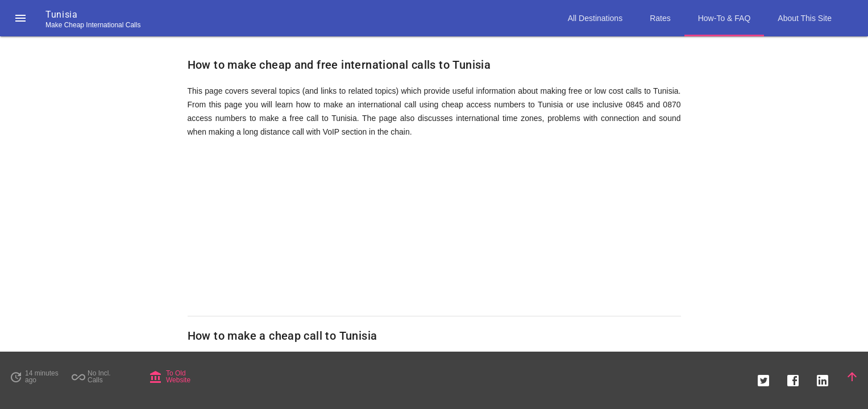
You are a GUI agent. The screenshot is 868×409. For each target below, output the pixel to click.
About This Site (805, 18)
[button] (20, 18)
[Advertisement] (434, 227)
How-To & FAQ (724, 18)
